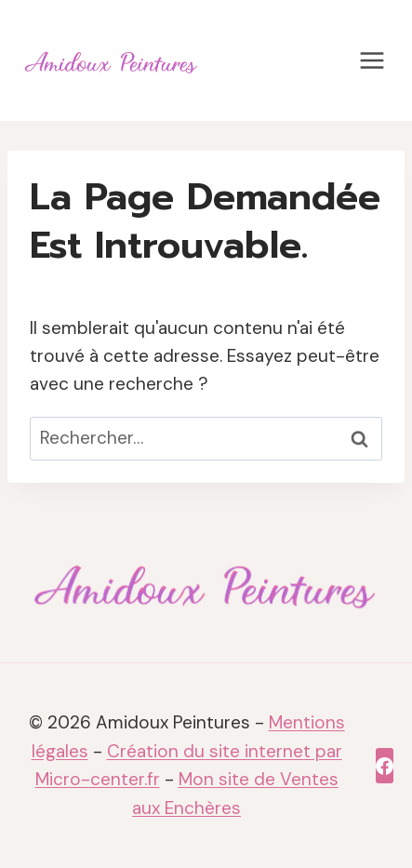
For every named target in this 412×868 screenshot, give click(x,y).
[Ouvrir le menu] (372, 60)
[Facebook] (385, 766)
